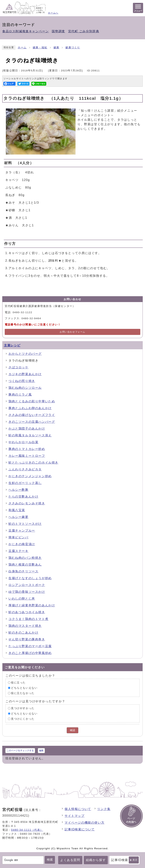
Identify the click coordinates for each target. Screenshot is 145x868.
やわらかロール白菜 (23, 442)
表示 (135, 860)
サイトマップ (75, 816)
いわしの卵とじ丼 (22, 599)
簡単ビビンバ (19, 537)
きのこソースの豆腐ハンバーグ (32, 422)
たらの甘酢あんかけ (23, 497)
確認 (72, 730)
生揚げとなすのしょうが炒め (30, 578)
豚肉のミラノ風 (20, 395)
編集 (41, 751)
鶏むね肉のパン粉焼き (25, 558)
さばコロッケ (19, 367)
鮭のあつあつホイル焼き (27, 612)
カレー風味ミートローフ (27, 456)
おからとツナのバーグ (25, 354)
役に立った (18, 683)
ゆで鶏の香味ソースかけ (27, 592)
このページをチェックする (20, 751)
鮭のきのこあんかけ (23, 633)
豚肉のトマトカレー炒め (27, 449)
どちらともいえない (24, 688)
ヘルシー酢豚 (19, 490)
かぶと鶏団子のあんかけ (27, 429)
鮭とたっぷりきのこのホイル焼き (33, 463)
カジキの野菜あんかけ (25, 374)
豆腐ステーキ (19, 551)
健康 (56, 48)
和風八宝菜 (17, 510)
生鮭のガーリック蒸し (25, 483)
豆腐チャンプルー (22, 531)
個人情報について (78, 809)
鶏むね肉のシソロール (25, 388)
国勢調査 (58, 31)
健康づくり (73, 48)
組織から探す (96, 860)
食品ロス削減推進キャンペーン (25, 31)
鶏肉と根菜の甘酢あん (25, 565)
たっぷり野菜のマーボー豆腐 (30, 646)
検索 (50, 860)
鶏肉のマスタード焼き (25, 626)
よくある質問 (70, 860)
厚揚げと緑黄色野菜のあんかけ (32, 605)
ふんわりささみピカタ (25, 469)
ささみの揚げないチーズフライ (32, 415)
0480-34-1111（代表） (27, 830)
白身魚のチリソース (23, 571)
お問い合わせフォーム (72, 332)
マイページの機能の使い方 (84, 823)
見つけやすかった (23, 708)
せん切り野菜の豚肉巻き (27, 639)
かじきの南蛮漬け (22, 544)
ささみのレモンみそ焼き (27, 503)
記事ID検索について (80, 829)
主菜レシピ (12, 345)
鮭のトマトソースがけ (25, 524)
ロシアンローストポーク (27, 585)
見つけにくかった (23, 719)
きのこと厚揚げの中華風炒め (30, 653)
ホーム (22, 48)
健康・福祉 (40, 48)
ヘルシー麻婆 (19, 517)
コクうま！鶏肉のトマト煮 (28, 619)
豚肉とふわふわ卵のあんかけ (30, 408)
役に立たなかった (23, 693)
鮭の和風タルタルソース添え (30, 435)
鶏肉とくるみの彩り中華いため (32, 401)
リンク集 (104, 809)
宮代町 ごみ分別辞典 (84, 31)
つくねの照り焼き (22, 381)
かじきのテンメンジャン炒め (30, 476)
